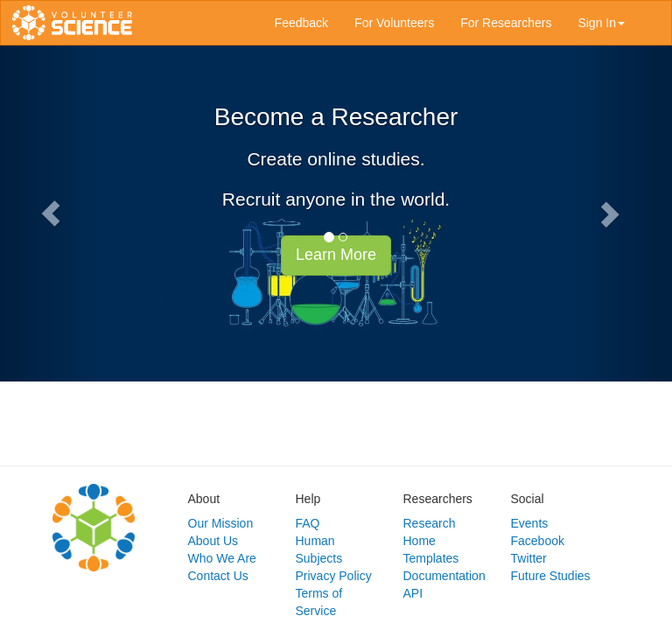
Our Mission (221, 523)
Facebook (538, 541)
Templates (431, 558)
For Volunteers (394, 23)
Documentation (444, 576)
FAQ (308, 523)
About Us (213, 541)
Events (530, 523)
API (413, 593)
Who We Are (222, 558)
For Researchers (506, 23)
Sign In (601, 23)
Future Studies (551, 576)
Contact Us (218, 576)
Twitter (529, 558)
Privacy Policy (334, 576)
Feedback (301, 23)
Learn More (336, 255)
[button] (50, 213)
